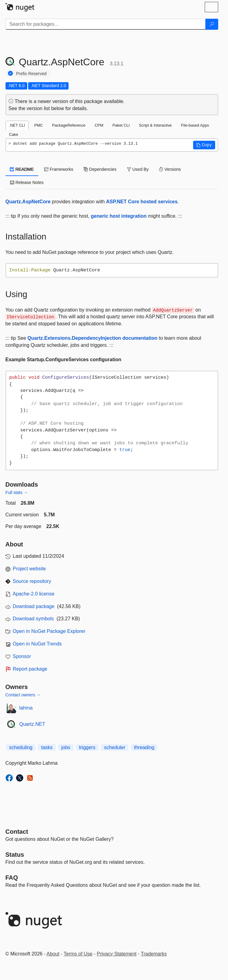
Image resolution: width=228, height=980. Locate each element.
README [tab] (22, 169)
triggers (87, 747)
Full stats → (17, 492)
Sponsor (22, 656)
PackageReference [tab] (69, 125)
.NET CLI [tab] (17, 125)
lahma (26, 708)
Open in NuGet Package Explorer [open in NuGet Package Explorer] (49, 631)
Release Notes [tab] (27, 182)
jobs (66, 747)
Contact (17, 832)
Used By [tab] (138, 169)
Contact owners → (23, 695)
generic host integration (119, 216)
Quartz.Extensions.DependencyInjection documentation (93, 338)
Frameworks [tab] (59, 169)
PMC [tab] (39, 125)
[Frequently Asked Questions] (12, 878)
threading (144, 747)
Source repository (32, 581)
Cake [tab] (14, 134)
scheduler (115, 747)
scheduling (21, 747)
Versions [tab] (170, 169)
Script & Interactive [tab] (155, 125)
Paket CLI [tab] (121, 125)
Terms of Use (78, 954)
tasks (47, 747)
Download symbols (33, 619)
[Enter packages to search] (106, 24)
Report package (30, 669)
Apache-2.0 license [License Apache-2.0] (34, 594)
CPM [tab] (99, 125)
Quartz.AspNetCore (28, 202)
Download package (34, 606)
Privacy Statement (117, 954)
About (53, 954)
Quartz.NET (32, 724)
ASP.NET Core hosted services (142, 202)
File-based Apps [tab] (195, 125)
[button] (204, 145)
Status (15, 855)
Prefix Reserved (32, 74)
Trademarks (154, 954)
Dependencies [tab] (100, 169)
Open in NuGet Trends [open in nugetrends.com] (37, 644)
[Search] (212, 24)
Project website (30, 569)
